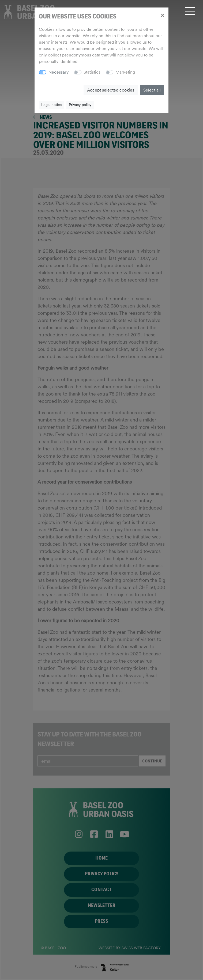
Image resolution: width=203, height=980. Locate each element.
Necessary (59, 72)
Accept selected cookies (111, 90)
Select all (152, 90)
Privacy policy (80, 105)
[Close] (162, 15)
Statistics (92, 72)
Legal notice (52, 105)
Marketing (125, 72)
